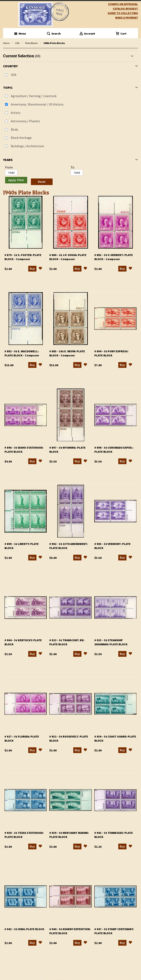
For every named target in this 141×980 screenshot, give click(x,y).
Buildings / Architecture (27, 146)
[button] (40, 269)
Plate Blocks (31, 43)
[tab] (70, 118)
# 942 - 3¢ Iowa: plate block (24, 929)
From (9, 167)
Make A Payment (127, 18)
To (72, 167)
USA (17, 43)
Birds (14, 129)
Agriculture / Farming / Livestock (34, 96)
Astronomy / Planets (25, 121)
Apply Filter (16, 180)
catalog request (125, 9)
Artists (16, 113)
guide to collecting (123, 13)
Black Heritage (21, 138)
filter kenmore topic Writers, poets (5, 48)
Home (6, 43)
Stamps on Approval (123, 4)
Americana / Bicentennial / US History (37, 104)
